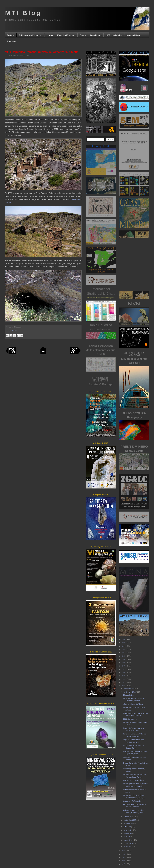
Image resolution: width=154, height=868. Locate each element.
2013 (124, 682)
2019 (124, 663)
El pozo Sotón (128, 695)
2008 (124, 861)
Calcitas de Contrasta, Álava (134, 780)
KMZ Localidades (114, 35)
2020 (124, 659)
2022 (124, 653)
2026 (124, 639)
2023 (124, 649)
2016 (124, 673)
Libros (50, 35)
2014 (124, 679)
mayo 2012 (128, 833)
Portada (11, 35)
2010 (124, 854)
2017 (124, 669)
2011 (124, 851)
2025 (124, 643)
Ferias (83, 35)
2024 (124, 646)
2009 (124, 857)
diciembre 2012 (129, 689)
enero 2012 (128, 847)
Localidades (96, 35)
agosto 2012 (128, 823)
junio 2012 (128, 830)
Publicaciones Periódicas (30, 35)
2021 (124, 656)
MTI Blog (23, 13)
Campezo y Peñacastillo (132, 801)
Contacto (11, 41)
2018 (124, 666)
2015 (124, 676)
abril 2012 (127, 837)
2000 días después (130, 719)
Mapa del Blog (133, 35)
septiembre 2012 (130, 820)
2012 (124, 686)
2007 (124, 864)
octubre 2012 (129, 817)
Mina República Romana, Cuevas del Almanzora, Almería (42, 52)
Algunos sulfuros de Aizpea (133, 704)
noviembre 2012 (130, 692)
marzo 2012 (128, 840)
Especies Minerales (66, 35)
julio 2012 (127, 827)
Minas (15, 331)
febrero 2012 (129, 843)
